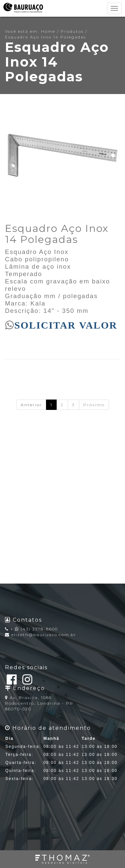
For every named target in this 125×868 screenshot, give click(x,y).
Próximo (94, 405)
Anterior (31, 405)
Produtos (72, 31)
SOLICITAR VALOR (66, 325)
